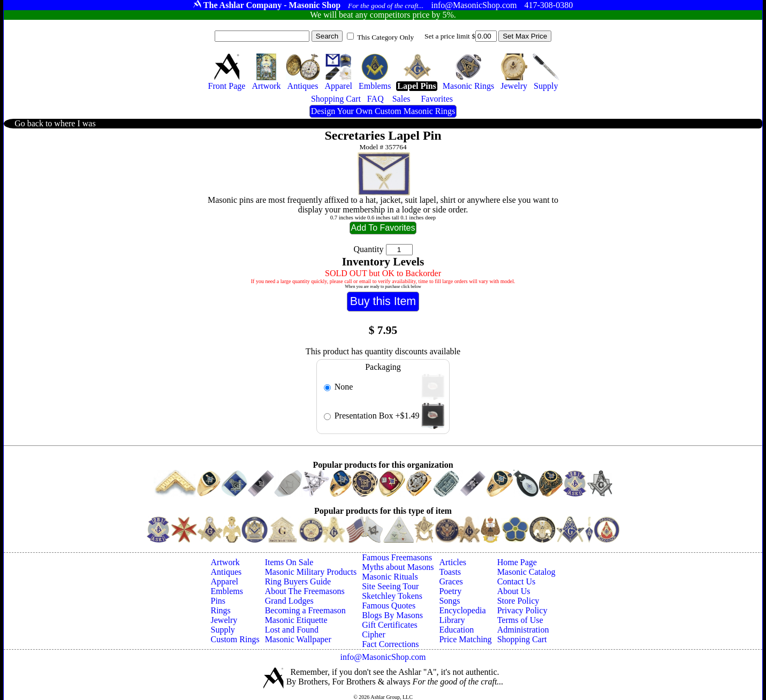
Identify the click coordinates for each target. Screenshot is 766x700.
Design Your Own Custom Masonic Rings (383, 111)
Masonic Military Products (311, 572)
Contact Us (517, 581)
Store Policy (518, 601)
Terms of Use (520, 620)
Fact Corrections (390, 644)
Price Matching (465, 639)
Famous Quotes (389, 606)
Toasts (450, 572)
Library (452, 620)
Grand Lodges (289, 601)
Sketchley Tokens (392, 596)
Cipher (374, 634)
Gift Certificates (390, 625)
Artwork (225, 562)
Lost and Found (292, 630)
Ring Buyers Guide (298, 581)
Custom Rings (235, 639)
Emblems (227, 591)
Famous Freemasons (397, 557)
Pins (218, 601)
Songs (449, 601)
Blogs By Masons (392, 615)
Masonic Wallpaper (298, 639)
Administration (523, 630)
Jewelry (224, 620)
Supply (223, 630)
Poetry (450, 591)
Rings (221, 610)
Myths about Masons (398, 567)
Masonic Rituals (390, 577)
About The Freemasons (305, 591)
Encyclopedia (462, 610)
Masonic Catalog (526, 572)
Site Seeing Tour (390, 586)
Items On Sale (289, 562)
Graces (451, 581)
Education (456, 630)
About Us (514, 591)
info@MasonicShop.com (383, 657)
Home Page (517, 562)
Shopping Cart (522, 639)
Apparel (225, 581)
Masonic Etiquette (296, 620)
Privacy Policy (522, 610)
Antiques (226, 572)
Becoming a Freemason (305, 610)
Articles (453, 562)
